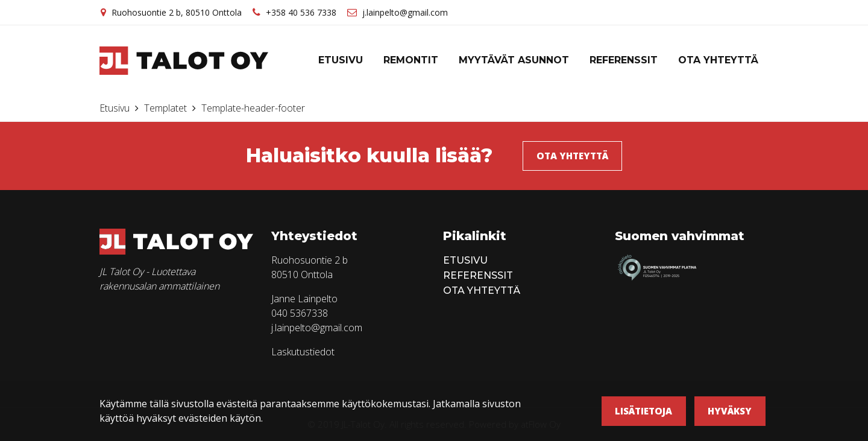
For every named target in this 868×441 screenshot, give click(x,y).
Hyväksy (730, 411)
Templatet (167, 108)
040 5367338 (300, 313)
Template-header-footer (253, 108)
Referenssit (624, 60)
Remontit (411, 60)
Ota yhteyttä (718, 60)
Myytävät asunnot (514, 60)
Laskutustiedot (303, 352)
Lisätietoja (643, 411)
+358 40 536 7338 (301, 12)
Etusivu (341, 60)
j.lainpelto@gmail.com (405, 12)
